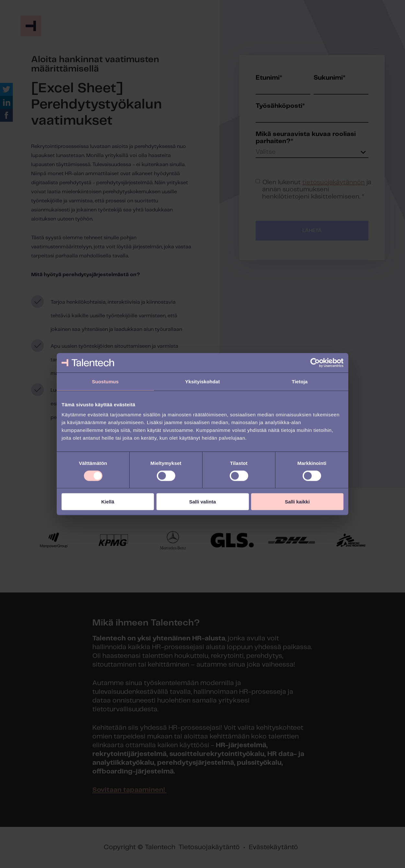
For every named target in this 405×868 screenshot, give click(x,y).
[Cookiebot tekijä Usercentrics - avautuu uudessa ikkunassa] (315, 363)
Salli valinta (203, 502)
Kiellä (108, 502)
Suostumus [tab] (105, 381)
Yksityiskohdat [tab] (202, 381)
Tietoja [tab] (300, 381)
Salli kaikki (297, 502)
